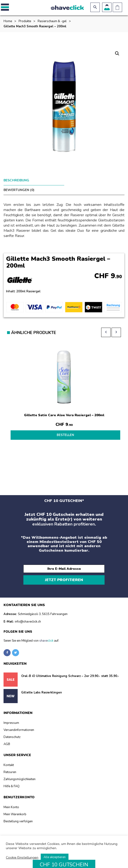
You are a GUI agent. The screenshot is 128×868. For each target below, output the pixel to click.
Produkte (25, 21)
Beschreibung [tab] (16, 180)
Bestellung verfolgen (18, 815)
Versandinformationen (19, 723)
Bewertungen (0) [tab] (79, 180)
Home (8, 21)
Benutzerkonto (107, 7)
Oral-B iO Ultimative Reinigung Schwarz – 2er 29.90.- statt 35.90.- (70, 669)
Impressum (11, 716)
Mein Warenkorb (15, 808)
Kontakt (9, 758)
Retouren (10, 766)
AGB (7, 738)
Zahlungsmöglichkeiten (20, 773)
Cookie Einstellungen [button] (22, 857)
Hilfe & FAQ (12, 780)
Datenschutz (12, 730)
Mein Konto (11, 801)
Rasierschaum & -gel (52, 21)
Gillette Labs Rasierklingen (42, 686)
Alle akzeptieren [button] (55, 857)
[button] (4, 7)
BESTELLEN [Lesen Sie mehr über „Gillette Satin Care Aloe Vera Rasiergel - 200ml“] (65, 425)
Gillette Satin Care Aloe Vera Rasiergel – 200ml (64, 405)
